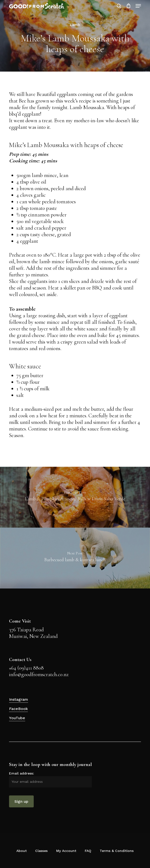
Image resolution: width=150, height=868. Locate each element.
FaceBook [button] (18, 709)
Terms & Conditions (117, 851)
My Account (66, 851)
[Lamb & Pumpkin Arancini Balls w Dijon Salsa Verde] (75, 497)
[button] (138, 6)
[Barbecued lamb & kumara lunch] (75, 558)
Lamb (75, 25)
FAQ (88, 851)
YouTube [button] (17, 718)
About (21, 851)
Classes (41, 851)
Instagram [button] (19, 699)
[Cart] (128, 6)
